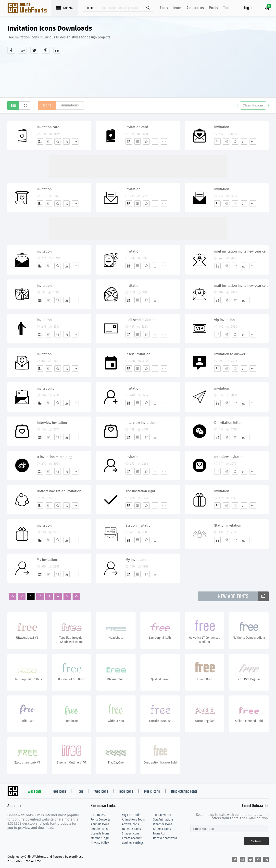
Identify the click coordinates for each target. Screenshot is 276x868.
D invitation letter (228, 423)
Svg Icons (29, 8)
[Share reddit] (23, 50)
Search (148, 8)
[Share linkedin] (57, 50)
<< (13, 596)
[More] (75, 141)
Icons (178, 8)
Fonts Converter (101, 820)
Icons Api (159, 833)
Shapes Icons (131, 833)
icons (91, 8)
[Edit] (49, 141)
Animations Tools (133, 820)
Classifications (253, 105)
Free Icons (59, 792)
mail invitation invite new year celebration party (241, 251)
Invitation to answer (230, 354)
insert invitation (138, 354)
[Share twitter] (34, 50)
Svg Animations (163, 820)
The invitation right (140, 491)
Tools (227, 8)
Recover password (165, 838)
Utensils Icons (100, 833)
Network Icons (131, 829)
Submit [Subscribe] (256, 841)
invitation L (46, 388)
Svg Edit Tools (131, 815)
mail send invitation (141, 320)
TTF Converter (162, 815)
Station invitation (139, 526)
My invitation (47, 560)
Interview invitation (52, 423)
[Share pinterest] (46, 50)
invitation (222, 127)
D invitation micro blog (55, 457)
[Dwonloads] (66, 141)
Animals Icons (100, 824)
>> (76, 596)
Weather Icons (163, 824)
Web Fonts (35, 792)
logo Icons (126, 792)
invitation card (48, 127)
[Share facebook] (11, 50)
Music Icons (152, 792)
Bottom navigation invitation (59, 491)
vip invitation (225, 320)
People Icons (99, 829)
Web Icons (101, 792)
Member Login (100, 838)
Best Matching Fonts (184, 792)
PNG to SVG (98, 815)
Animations (195, 8)
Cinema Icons (162, 829)
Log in (248, 8)
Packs (214, 8)
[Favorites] (58, 141)
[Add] (40, 141)
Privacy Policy (100, 843)
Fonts (164, 8)
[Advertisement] (215, 62)
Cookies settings (133, 843)
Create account (132, 838)
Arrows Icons (130, 824)
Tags (80, 792)
